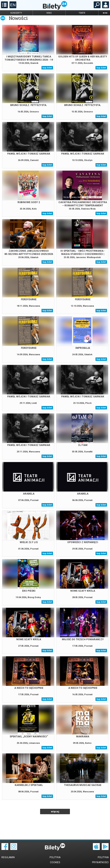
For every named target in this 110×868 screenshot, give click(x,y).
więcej (55, 812)
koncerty (16, 13)
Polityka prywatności (100, 860)
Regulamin (8, 857)
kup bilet (47, 68)
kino (49, 13)
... (105, 13)
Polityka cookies (55, 860)
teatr (82, 13)
